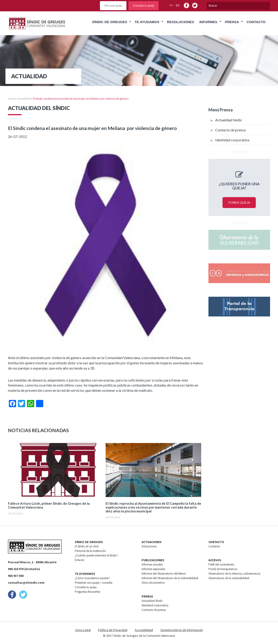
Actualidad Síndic (229, 120)
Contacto (256, 22)
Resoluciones (181, 22)
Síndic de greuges (110, 22)
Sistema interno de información (182, 630)
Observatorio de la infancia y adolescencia (234, 574)
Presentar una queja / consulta (94, 583)
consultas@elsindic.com (26, 583)
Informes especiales (153, 569)
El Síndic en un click (87, 546)
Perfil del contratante (221, 564)
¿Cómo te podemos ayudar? (92, 578)
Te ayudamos (147, 22)
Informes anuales (152, 564)
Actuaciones (149, 546)
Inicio (11, 99)
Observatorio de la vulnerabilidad (229, 578)
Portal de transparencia (223, 569)
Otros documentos (153, 583)
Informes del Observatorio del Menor (164, 574)
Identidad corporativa (232, 140)
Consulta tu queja (144, 6)
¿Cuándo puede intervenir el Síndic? (96, 555)
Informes (208, 22)
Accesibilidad (144, 630)
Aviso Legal (83, 630)
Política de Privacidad (113, 630)
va (171, 5)
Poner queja (239, 202)
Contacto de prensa (230, 130)
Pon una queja (113, 6)
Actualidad (24, 99)
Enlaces (79, 560)
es (178, 5)
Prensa (232, 22)
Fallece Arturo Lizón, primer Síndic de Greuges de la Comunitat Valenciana (49, 505)
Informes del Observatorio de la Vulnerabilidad (170, 578)
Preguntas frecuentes (87, 592)
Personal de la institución (90, 551)
